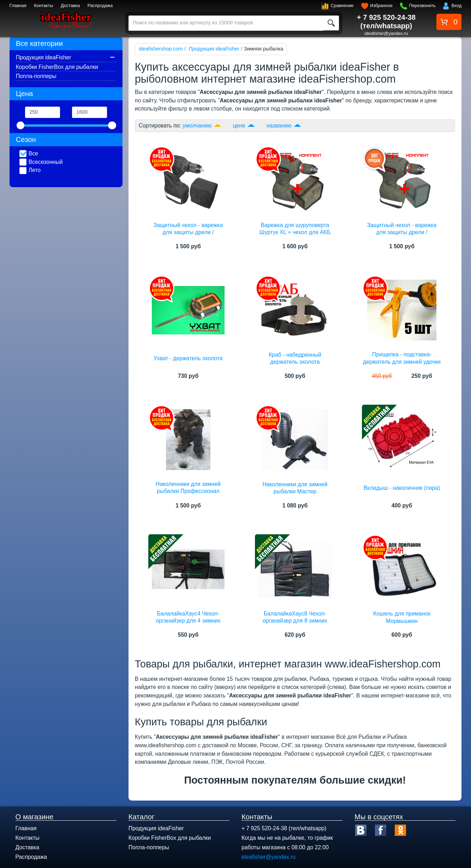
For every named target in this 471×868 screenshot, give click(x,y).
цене (239, 126)
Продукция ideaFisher (44, 57)
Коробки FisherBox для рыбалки (57, 67)
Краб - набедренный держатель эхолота (295, 358)
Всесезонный (41, 162)
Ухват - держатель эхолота (188, 358)
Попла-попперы (36, 76)
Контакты (43, 6)
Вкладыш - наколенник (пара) (402, 488)
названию (279, 126)
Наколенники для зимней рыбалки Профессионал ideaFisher (188, 491)
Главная (18, 6)
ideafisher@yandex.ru (386, 34)
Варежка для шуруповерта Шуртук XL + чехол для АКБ (295, 229)
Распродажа (100, 6)
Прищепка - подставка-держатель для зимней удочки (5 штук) (402, 362)
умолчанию (197, 126)
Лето (30, 170)
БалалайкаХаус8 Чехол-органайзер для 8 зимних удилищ (295, 621)
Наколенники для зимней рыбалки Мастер (295, 488)
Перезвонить (422, 6)
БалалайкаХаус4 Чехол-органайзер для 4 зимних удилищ (188, 621)
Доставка (70, 6)
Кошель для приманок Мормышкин (402, 617)
